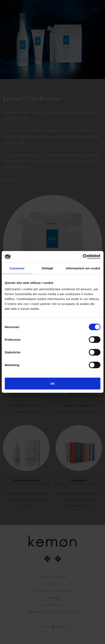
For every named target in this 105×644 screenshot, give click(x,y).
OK (52, 384)
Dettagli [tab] (48, 268)
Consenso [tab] (17, 268)
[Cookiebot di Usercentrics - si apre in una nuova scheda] (82, 257)
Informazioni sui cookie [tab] (83, 268)
